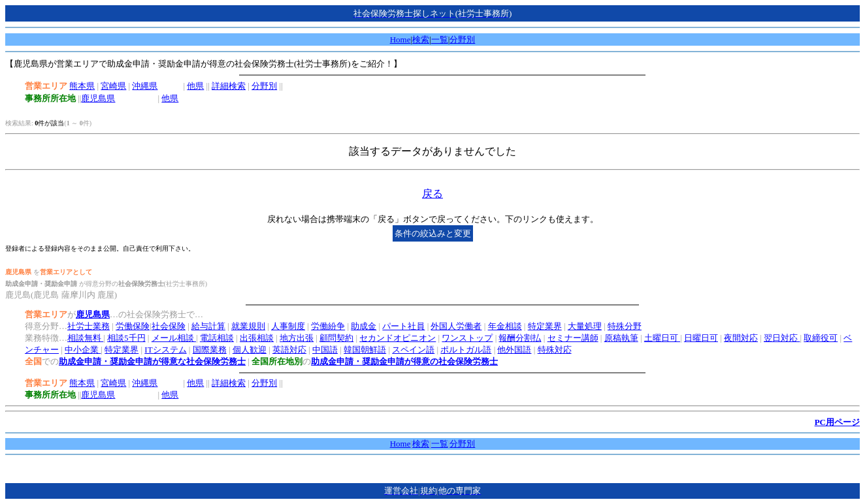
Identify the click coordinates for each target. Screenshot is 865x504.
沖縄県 (145, 86)
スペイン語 (413, 350)
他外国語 (514, 350)
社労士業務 (89, 326)
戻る (432, 194)
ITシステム (165, 350)
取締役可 (821, 338)
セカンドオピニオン (398, 338)
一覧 (440, 39)
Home (400, 39)
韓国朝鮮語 (365, 350)
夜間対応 (741, 338)
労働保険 (133, 326)
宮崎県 (113, 86)
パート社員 (403, 326)
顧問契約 (336, 338)
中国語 (325, 350)
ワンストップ (467, 338)
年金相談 (505, 326)
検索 (421, 39)
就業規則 (248, 326)
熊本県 (82, 86)
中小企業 (83, 350)
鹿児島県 (98, 98)
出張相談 (257, 338)
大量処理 (585, 326)
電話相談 (217, 338)
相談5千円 (126, 338)
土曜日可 (662, 338)
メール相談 (174, 338)
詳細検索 (229, 86)
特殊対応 (555, 350)
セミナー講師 (573, 338)
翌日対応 (782, 338)
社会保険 (169, 326)
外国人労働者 (456, 326)
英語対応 (289, 350)
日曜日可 (701, 338)
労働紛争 (328, 326)
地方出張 (297, 338)
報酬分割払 (520, 338)
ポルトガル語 (466, 350)
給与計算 (208, 326)
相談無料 (85, 338)
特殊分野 (625, 326)
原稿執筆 (621, 338)
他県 (195, 86)
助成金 (364, 326)
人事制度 (288, 326)
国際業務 (210, 350)
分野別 (462, 39)
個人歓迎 (250, 350)
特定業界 (545, 326)
